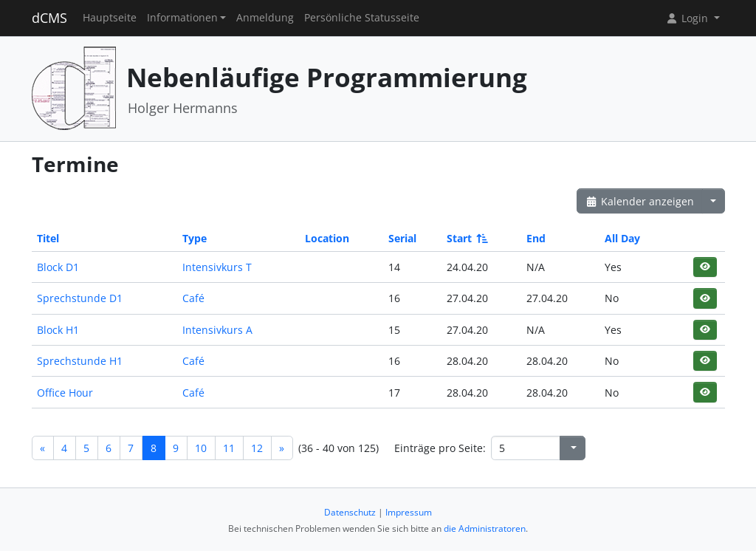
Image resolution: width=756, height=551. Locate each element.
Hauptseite (110, 18)
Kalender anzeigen (640, 201)
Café (193, 298)
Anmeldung (265, 18)
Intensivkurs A (217, 330)
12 (257, 448)
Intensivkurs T (217, 267)
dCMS (49, 18)
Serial (402, 238)
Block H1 (58, 330)
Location (327, 238)
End (536, 238)
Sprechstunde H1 (80, 361)
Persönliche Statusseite (362, 18)
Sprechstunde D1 (80, 298)
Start (466, 238)
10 (201, 448)
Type (195, 238)
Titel (48, 238)
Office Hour (65, 393)
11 (229, 448)
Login (688, 18)
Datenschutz (350, 512)
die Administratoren (485, 528)
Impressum (409, 512)
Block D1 (58, 267)
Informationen (182, 18)
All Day (622, 238)
